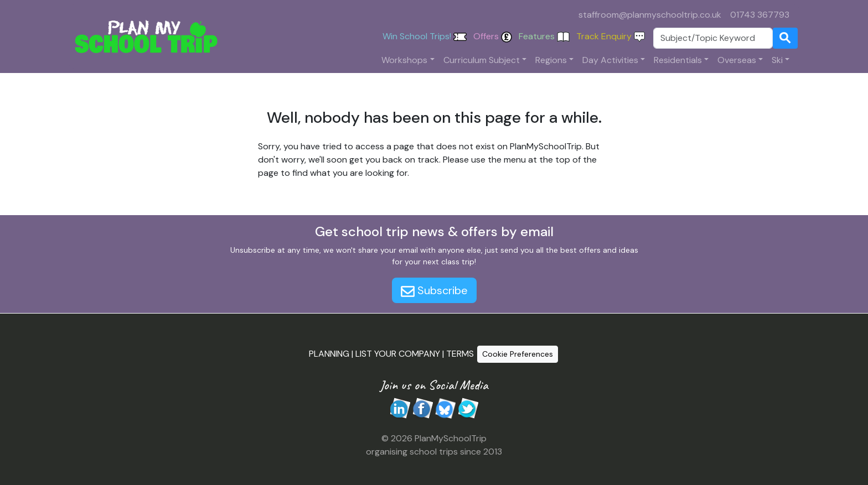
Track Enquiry (611, 36)
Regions (551, 60)
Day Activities (610, 60)
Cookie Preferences (518, 354)
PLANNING (329, 354)
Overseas (737, 60)
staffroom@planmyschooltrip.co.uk (650, 15)
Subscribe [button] (434, 290)
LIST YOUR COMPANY (398, 354)
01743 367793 (760, 15)
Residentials (678, 60)
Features (544, 36)
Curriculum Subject (482, 60)
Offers (493, 36)
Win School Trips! (425, 36)
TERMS (460, 354)
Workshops (404, 60)
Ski (777, 60)
